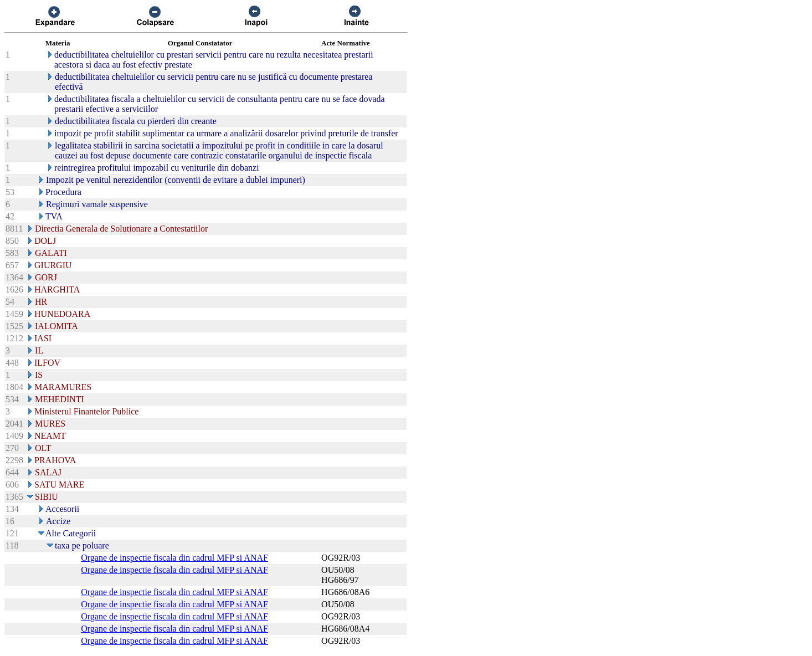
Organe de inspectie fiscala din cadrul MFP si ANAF (174, 558)
